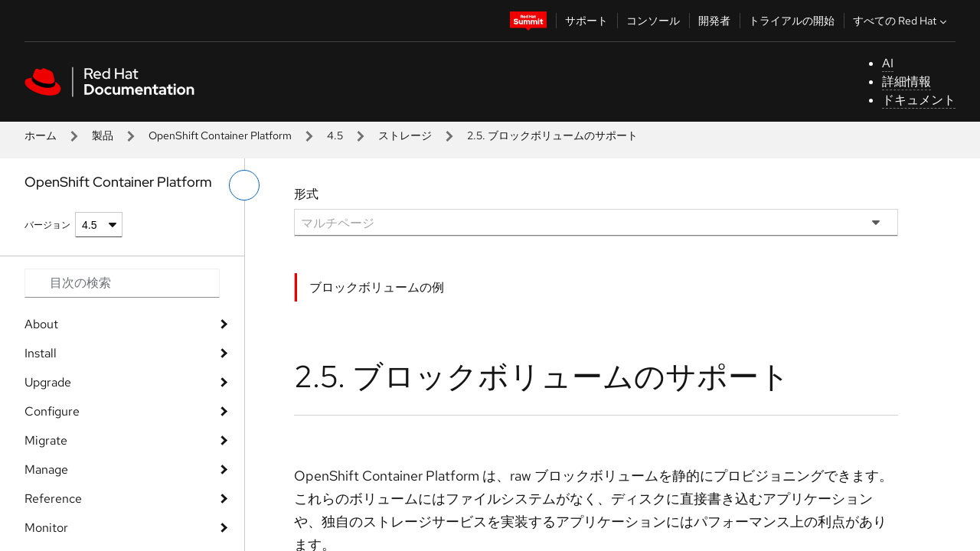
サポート (586, 21)
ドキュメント (919, 100)
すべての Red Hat (902, 21)
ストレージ (405, 135)
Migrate (46, 440)
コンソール (653, 21)
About (41, 324)
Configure (52, 411)
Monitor (46, 528)
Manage (46, 469)
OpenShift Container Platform (220, 135)
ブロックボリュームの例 (377, 287)
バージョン (47, 225)
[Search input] (122, 283)
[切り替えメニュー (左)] (244, 185)
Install (41, 353)
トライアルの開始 (792, 21)
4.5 (335, 135)
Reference (53, 499)
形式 (306, 194)
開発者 (714, 21)
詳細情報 (906, 82)
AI (888, 63)
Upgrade (48, 382)
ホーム (41, 135)
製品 (103, 135)
